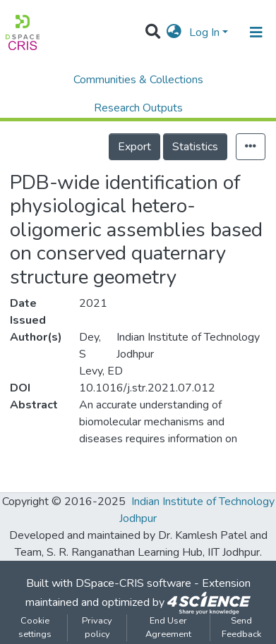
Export (134, 147)
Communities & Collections (138, 80)
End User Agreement (168, 627)
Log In (204, 32)
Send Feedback (241, 627)
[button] (174, 32)
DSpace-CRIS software (133, 583)
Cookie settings (35, 627)
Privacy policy (97, 627)
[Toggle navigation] (256, 32)
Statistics (195, 147)
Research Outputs (138, 108)
